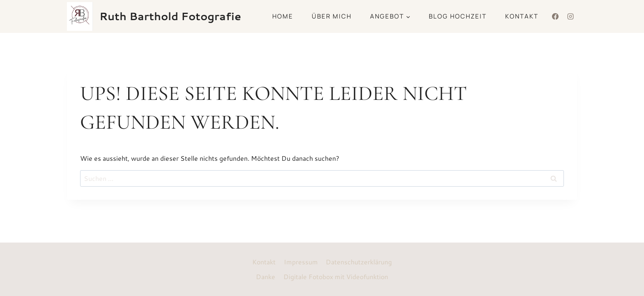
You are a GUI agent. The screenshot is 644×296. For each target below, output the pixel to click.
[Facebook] (555, 16)
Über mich (332, 16)
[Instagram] (570, 16)
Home (283, 16)
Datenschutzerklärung (359, 262)
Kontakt (522, 16)
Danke (266, 276)
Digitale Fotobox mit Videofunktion (336, 276)
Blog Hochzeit (458, 16)
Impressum (301, 262)
